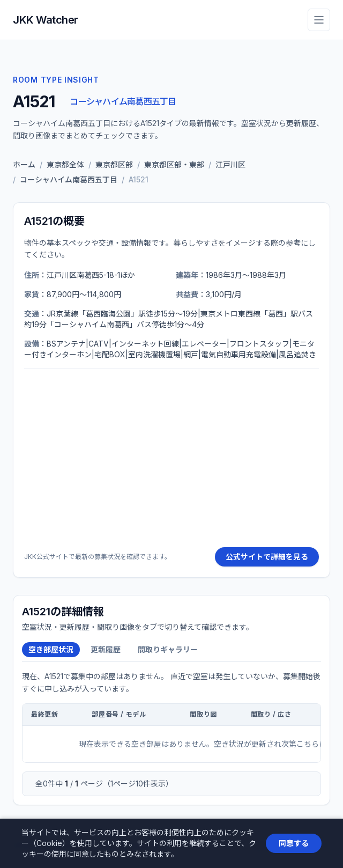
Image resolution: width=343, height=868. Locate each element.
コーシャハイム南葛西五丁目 (123, 101)
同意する (294, 843)
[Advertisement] (171, 458)
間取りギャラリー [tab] (168, 649)
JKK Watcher (46, 20)
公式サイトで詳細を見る (267, 557)
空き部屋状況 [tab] (51, 649)
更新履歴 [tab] (106, 649)
